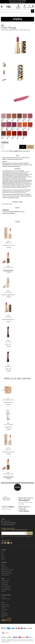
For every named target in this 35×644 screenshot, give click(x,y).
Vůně (3, 554)
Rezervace (4, 566)
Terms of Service (29, 536)
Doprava (3, 565)
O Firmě (3, 608)
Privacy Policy (22, 536)
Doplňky (3, 559)
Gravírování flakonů (6, 586)
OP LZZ (3, 617)
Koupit (23, 147)
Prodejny (3, 597)
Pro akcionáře (4, 613)
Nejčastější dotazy (5, 575)
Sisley (3, 25)
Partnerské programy (6, 589)
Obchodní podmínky (6, 572)
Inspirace (3, 591)
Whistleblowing (5, 615)
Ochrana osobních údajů (7, 573)
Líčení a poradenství (6, 588)
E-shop (3, 519)
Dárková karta (5, 582)
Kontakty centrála (5, 606)
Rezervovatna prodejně (30, 147)
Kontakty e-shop (5, 604)
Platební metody (5, 568)
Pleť (2, 552)
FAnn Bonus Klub (5, 581)
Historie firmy (4, 610)
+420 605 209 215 (7, 521)
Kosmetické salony (6, 599)
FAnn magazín (5, 584)
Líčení (3, 555)
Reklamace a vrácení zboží (7, 570)
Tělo (2, 557)
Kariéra (3, 611)
